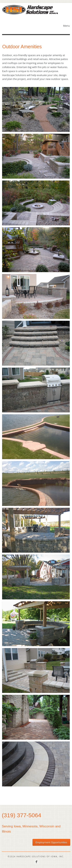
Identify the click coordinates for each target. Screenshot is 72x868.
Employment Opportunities (51, 842)
